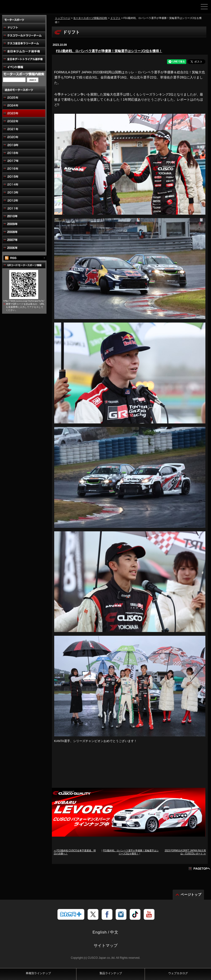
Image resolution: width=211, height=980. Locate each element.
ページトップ (191, 895)
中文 (114, 932)
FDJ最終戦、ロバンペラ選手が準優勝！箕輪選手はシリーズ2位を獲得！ (109, 51)
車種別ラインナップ (38, 973)
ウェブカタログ (178, 973)
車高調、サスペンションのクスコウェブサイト (28, 8)
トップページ (63, 18)
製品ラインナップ (111, 973)
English (100, 932)
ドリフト (115, 18)
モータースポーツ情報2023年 (90, 18)
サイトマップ (106, 946)
